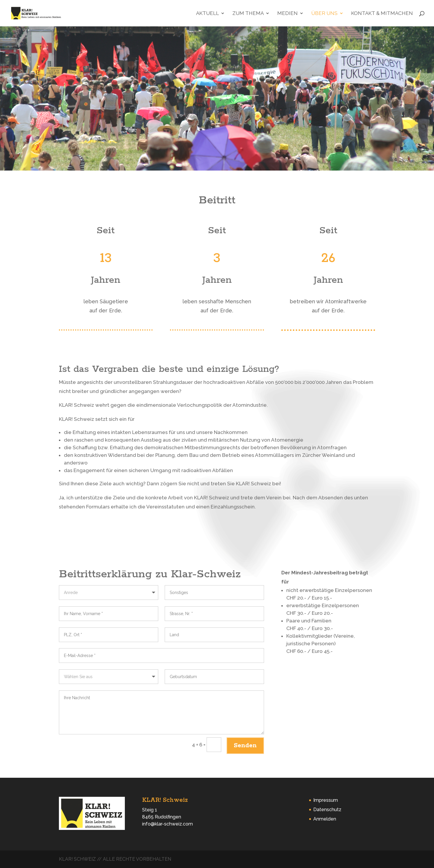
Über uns (324, 14)
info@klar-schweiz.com (167, 824)
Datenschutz (327, 810)
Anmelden (325, 819)
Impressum (326, 800)
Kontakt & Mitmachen (382, 14)
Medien (287, 14)
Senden (245, 746)
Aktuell (207, 14)
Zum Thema (248, 14)
